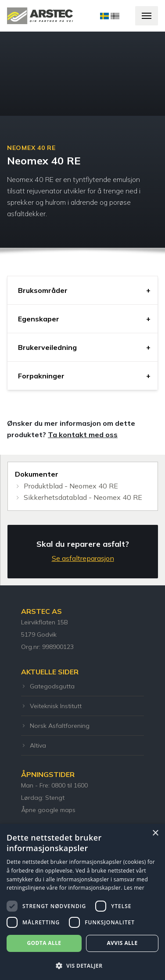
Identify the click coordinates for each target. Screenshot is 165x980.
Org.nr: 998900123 (47, 647)
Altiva (34, 745)
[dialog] (82, 902)
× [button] (155, 833)
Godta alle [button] (44, 943)
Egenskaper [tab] (39, 319)
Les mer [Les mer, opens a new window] (134, 888)
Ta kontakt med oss (83, 435)
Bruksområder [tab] (43, 290)
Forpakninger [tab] (41, 376)
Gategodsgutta (48, 686)
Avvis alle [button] (122, 943)
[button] (82, 966)
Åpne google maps (48, 810)
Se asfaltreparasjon (83, 558)
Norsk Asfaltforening (55, 726)
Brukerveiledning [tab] (47, 347)
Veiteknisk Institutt (51, 706)
